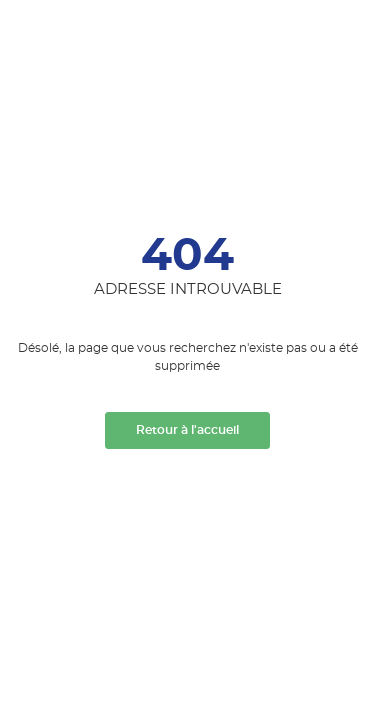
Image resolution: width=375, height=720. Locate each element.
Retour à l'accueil (187, 430)
